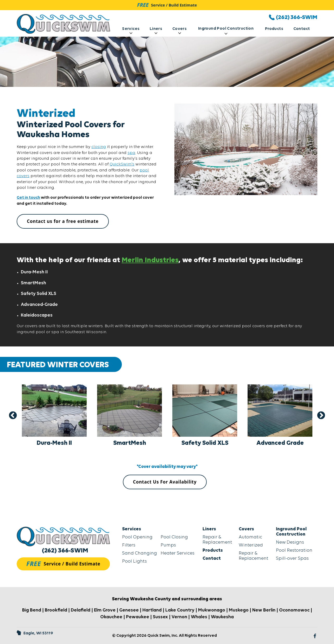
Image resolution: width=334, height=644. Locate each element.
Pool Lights (134, 561)
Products (274, 29)
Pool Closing (174, 537)
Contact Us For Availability (165, 482)
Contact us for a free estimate (63, 221)
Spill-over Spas (292, 559)
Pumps (168, 545)
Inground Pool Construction (226, 31)
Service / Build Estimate (167, 5)
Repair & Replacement (217, 540)
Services (131, 30)
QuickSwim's (122, 164)
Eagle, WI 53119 (35, 633)
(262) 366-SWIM (65, 551)
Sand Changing (140, 553)
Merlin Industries (150, 260)
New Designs (290, 542)
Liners (156, 30)
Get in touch (28, 198)
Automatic (250, 537)
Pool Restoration (294, 550)
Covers (179, 30)
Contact (302, 29)
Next (321, 416)
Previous (13, 416)
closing (99, 147)
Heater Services (178, 553)
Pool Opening (137, 537)
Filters (129, 545)
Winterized (251, 545)
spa (131, 153)
